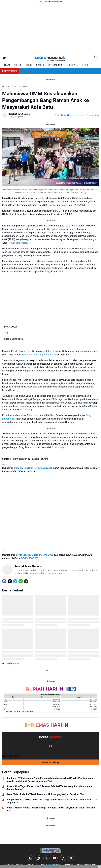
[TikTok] (63, 858)
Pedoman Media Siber (34, 865)
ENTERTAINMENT (56, 65)
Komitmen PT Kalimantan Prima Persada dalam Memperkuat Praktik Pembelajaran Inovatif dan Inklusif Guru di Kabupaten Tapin (50, 780)
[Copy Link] (26, 581)
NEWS (7, 65)
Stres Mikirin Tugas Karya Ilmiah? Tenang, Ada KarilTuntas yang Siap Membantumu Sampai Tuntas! (50, 788)
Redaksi (19, 865)
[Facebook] (4, 581)
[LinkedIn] (71, 858)
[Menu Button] (5, 57)
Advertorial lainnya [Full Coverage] (51, 762)
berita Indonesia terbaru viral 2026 (35, 555)
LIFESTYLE (73, 65)
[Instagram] (38, 858)
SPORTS (40, 65)
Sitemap (79, 865)
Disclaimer (68, 865)
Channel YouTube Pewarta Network (33, 468)
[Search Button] (96, 57)
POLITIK (18, 65)
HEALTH (86, 65)
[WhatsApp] (21, 581)
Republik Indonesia (18, 243)
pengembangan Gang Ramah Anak (39, 355)
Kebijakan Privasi (54, 865)
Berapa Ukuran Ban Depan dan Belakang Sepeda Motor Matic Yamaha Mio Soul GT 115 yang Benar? (52, 801)
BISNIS (29, 65)
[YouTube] (55, 858)
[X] (10, 581)
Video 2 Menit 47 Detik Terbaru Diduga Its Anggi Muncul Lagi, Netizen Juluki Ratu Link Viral (51, 809)
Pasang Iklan (90, 865)
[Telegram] (15, 581)
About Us (9, 865)
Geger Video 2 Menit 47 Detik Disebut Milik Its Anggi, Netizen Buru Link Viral (46, 794)
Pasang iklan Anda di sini (50, 867)
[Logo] (50, 851)
